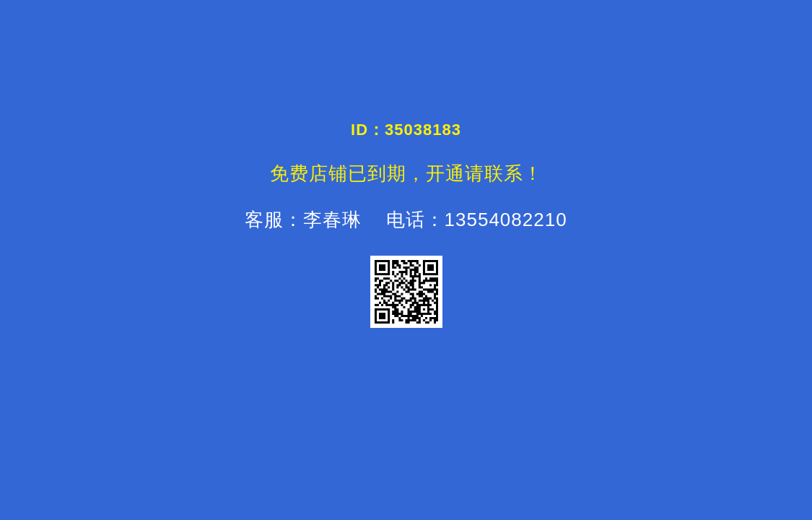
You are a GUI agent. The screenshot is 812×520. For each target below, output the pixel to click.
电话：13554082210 (473, 220)
